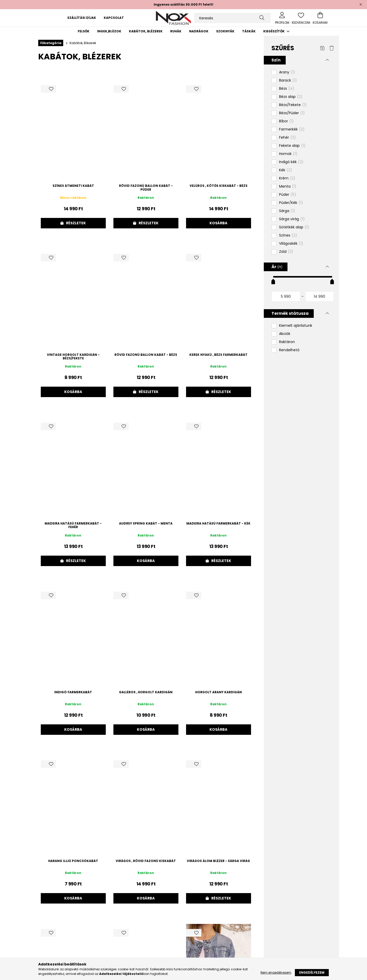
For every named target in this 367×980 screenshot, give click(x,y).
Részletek (76, 223)
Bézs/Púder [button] (292, 113)
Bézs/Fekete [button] (293, 105)
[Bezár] (361, 5)
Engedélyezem (312, 972)
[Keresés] (232, 18)
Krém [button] (287, 178)
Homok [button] (288, 154)
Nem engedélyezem (276, 972)
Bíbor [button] (286, 121)
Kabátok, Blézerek (146, 31)
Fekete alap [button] (292, 146)
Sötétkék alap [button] (294, 227)
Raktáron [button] (287, 342)
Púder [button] (288, 195)
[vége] (320, 296)
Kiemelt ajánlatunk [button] (296, 326)
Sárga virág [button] (292, 219)
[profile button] (282, 18)
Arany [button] (287, 72)
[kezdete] (286, 296)
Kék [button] (286, 170)
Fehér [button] (287, 138)
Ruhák (176, 31)
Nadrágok (199, 31)
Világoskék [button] (291, 244)
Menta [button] (288, 187)
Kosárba (218, 223)
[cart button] (320, 18)
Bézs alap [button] (291, 97)
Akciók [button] (285, 334)
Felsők (84, 31)
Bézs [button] (287, 89)
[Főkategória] (51, 43)
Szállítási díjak (82, 18)
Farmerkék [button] (292, 129)
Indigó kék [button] (291, 162)
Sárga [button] (287, 211)
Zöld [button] (286, 252)
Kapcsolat (114, 18)
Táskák (249, 31)
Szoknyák (225, 31)
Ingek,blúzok (109, 31)
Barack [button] (288, 81)
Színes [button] (288, 236)
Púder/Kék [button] (291, 203)
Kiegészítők (274, 31)
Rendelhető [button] (289, 350)
